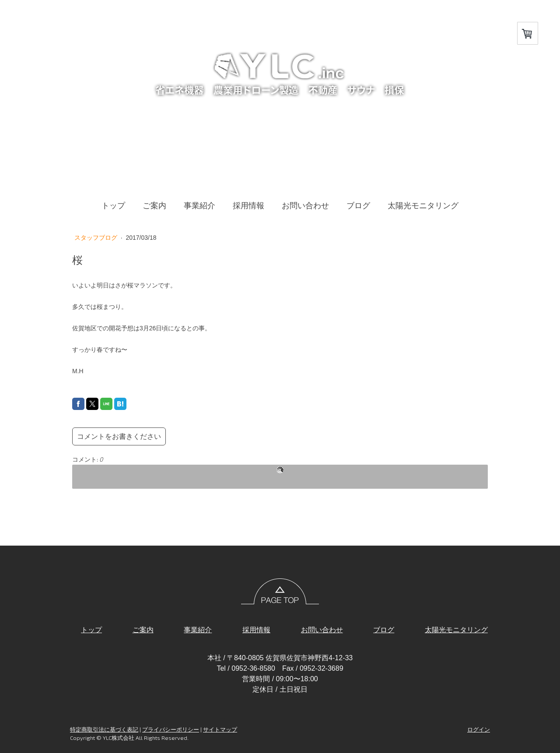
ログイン (479, 729)
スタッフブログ (97, 238)
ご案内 (154, 206)
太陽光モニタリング (423, 206)
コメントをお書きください (119, 436)
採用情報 (248, 206)
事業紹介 (199, 206)
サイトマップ (220, 729)
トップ (113, 206)
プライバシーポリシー (171, 729)
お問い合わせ (305, 206)
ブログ (358, 206)
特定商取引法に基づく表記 (104, 729)
